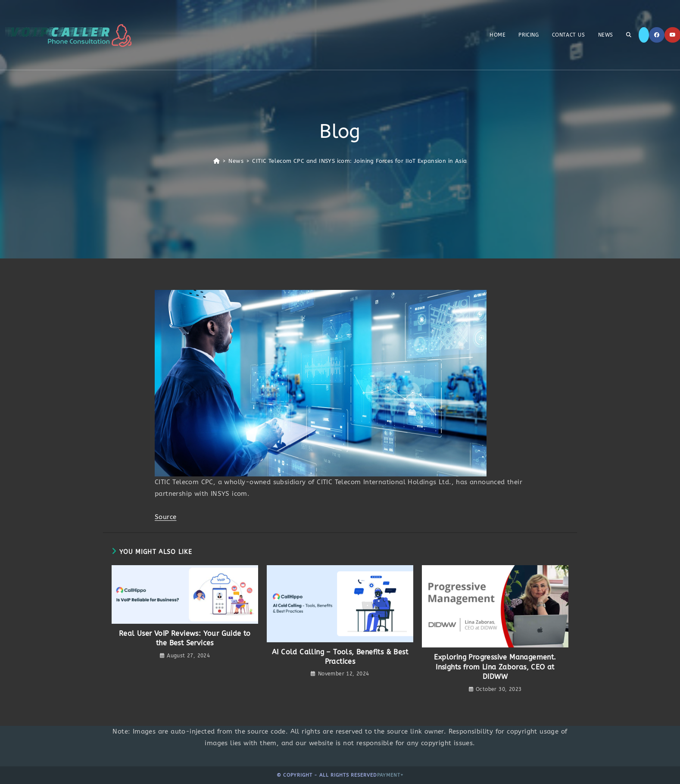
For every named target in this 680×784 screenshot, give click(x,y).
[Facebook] (657, 35)
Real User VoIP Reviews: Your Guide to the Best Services (185, 638)
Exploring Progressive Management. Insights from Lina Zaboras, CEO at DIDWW (495, 667)
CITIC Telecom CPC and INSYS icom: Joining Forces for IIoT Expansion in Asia (359, 161)
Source (165, 517)
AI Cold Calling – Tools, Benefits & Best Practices (340, 657)
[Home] (217, 161)
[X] (644, 35)
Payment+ (390, 775)
